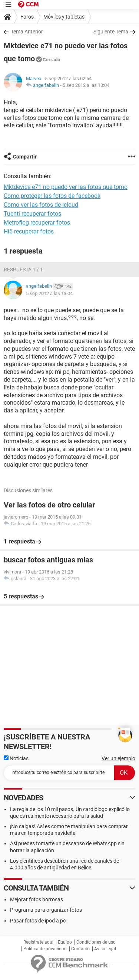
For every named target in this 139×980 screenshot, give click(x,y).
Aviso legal (105, 949)
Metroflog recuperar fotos (37, 223)
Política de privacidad (45, 949)
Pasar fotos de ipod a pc (38, 921)
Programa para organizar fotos (46, 910)
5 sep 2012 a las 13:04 (86, 85)
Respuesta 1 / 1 (23, 269)
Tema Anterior (27, 32)
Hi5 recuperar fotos (29, 231)
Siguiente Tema (111, 32)
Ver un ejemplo (118, 758)
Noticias (16, 758)
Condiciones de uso (96, 942)
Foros (27, 17)
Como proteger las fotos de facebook (52, 196)
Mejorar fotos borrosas (37, 899)
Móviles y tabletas (64, 17)
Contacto (80, 949)
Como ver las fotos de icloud (41, 205)
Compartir (25, 157)
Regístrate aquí (38, 942)
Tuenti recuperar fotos (32, 214)
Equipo (65, 942)
